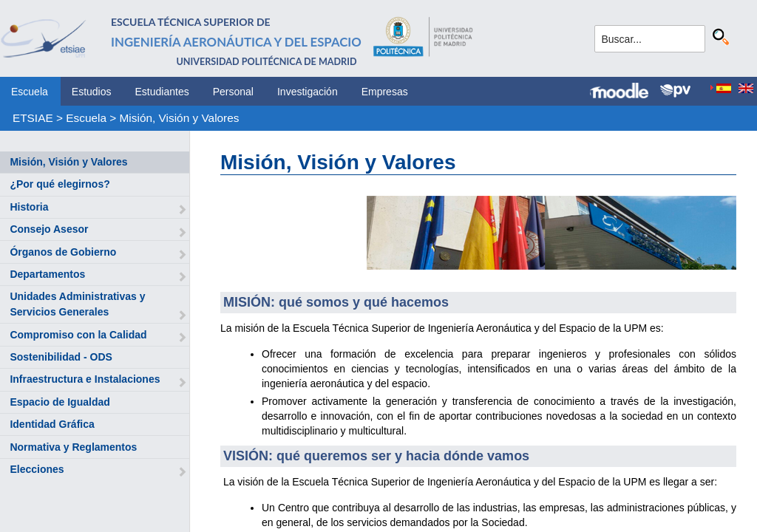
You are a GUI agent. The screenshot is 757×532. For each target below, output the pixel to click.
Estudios (92, 92)
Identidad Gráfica (52, 424)
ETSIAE (33, 118)
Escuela (30, 92)
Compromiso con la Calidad (78, 335)
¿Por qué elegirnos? (60, 184)
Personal (233, 92)
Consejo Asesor (49, 229)
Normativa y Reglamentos (73, 447)
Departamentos (47, 274)
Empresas (385, 92)
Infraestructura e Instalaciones (85, 379)
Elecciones (37, 469)
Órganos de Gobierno (63, 252)
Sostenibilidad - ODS (61, 357)
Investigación (308, 92)
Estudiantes (162, 92)
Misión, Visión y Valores (180, 118)
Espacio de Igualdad (60, 402)
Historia (29, 207)
